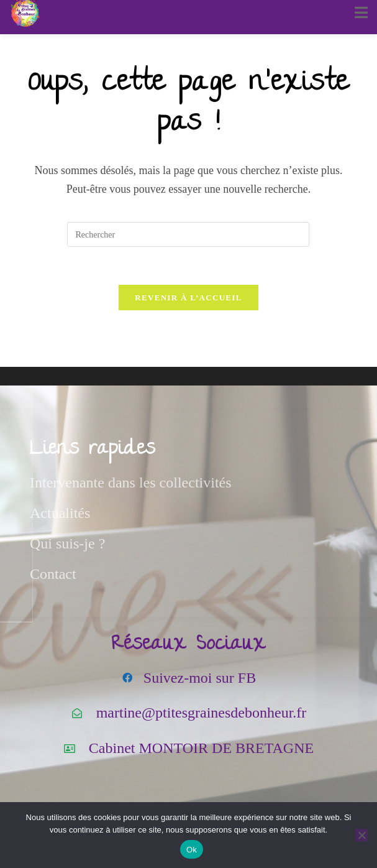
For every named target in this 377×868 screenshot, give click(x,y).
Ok (192, 850)
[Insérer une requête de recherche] (188, 234)
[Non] (361, 835)
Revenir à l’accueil (188, 298)
